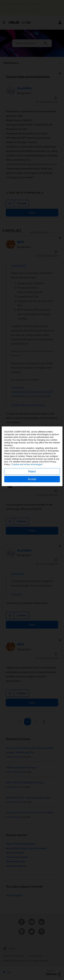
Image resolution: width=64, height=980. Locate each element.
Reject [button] (32, 505)
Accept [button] (32, 513)
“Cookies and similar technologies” (27, 498)
